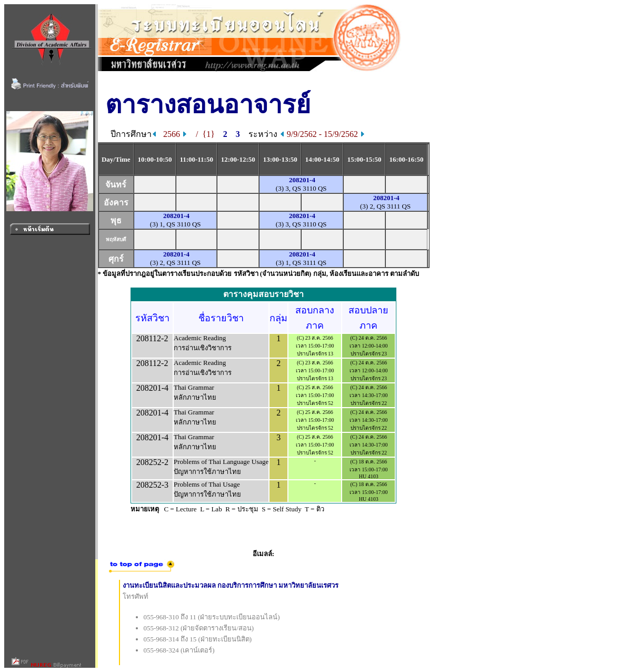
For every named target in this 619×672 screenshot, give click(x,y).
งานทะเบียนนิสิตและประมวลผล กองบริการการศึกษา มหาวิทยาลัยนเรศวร (231, 585)
